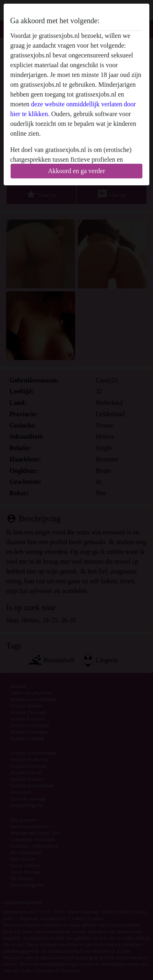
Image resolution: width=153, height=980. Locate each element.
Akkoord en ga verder (77, 171)
